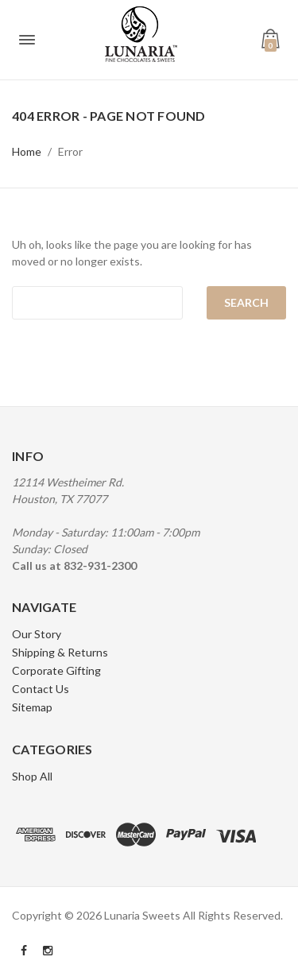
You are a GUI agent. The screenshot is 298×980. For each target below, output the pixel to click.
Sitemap (32, 707)
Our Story (37, 634)
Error (70, 151)
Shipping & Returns (60, 652)
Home (27, 151)
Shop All (32, 776)
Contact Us (41, 689)
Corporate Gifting (56, 670)
